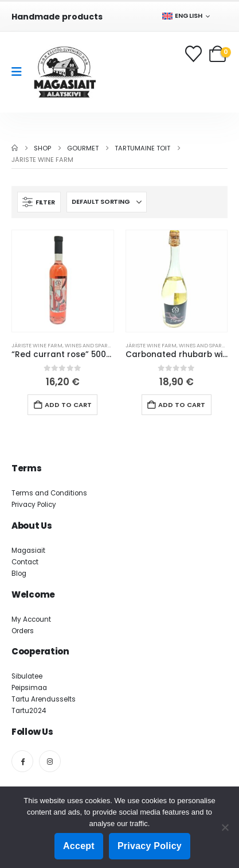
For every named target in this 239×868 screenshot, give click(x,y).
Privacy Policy (34, 505)
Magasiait (28, 551)
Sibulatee (27, 676)
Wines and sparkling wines (103, 345)
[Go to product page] (63, 281)
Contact (25, 562)
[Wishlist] (194, 54)
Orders (23, 631)
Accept (79, 846)
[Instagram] (50, 761)
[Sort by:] (107, 202)
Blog (19, 573)
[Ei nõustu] (225, 827)
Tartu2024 (29, 711)
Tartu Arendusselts (44, 699)
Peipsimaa (29, 688)
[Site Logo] (65, 72)
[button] (39, 202)
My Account (31, 619)
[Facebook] (22, 761)
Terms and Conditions (49, 493)
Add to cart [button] (68, 405)
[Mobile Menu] (20, 72)
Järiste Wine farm (37, 345)
